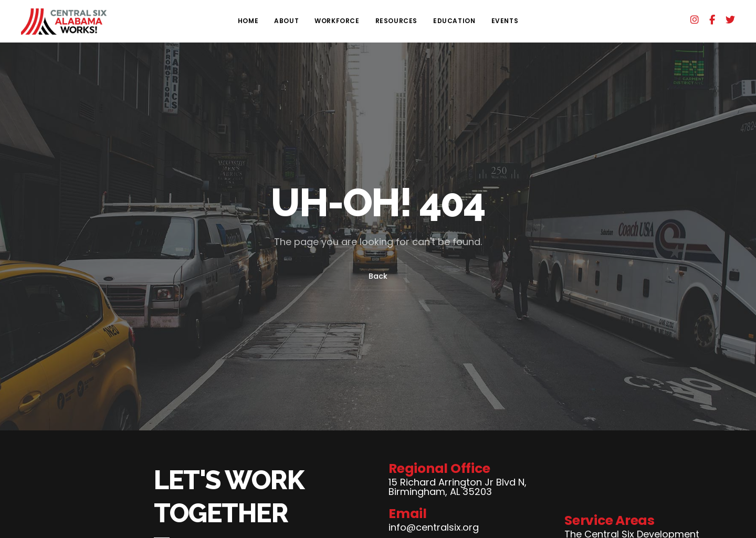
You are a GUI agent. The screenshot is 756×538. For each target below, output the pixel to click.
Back (378, 276)
